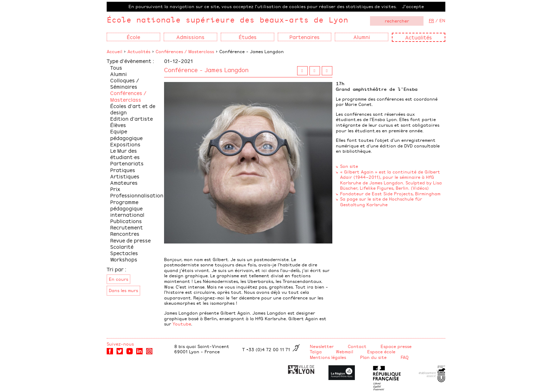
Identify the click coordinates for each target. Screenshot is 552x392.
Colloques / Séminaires (125, 83)
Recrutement (127, 227)
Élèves (118, 125)
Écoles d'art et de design (133, 109)
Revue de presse (130, 240)
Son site (349, 166)
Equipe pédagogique (126, 134)
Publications (126, 221)
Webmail (344, 352)
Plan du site (373, 357)
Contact (357, 346)
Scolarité (122, 246)
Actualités (419, 37)
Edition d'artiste (131, 118)
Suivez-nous (120, 344)
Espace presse (396, 346)
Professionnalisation (137, 195)
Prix (115, 189)
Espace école (381, 352)
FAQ (405, 357)
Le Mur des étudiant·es (125, 154)
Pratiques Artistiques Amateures (125, 176)
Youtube (182, 324)
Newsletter (322, 346)
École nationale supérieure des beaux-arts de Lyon (227, 20)
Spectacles (124, 253)
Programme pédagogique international (127, 208)
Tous (116, 67)
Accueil (114, 51)
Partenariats (127, 163)
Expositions (125, 144)
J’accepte (413, 6)
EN (442, 20)
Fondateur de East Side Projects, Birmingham (390, 194)
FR (431, 20)
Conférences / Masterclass (185, 51)
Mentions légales (328, 357)
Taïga (316, 352)
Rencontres (125, 233)
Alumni (118, 74)
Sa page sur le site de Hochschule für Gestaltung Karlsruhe (381, 202)
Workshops (124, 259)
